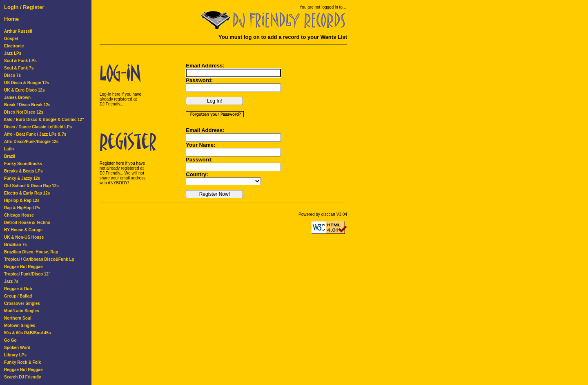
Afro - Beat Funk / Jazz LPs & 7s (35, 134)
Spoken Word (17, 348)
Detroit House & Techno (27, 223)
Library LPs (15, 355)
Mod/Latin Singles (22, 311)
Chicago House (19, 215)
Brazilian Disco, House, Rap (31, 252)
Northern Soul (18, 318)
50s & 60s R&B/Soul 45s (28, 333)
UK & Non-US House (24, 237)
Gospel (11, 39)
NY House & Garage (23, 230)
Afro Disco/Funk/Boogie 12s (31, 142)
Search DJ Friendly (23, 377)
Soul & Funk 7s (19, 68)
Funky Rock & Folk (22, 362)
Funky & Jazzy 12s (22, 178)
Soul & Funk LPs (20, 61)
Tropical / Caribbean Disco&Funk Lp (39, 259)
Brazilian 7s (16, 245)
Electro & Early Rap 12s (27, 193)
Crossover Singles (22, 303)
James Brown (17, 97)
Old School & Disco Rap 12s (31, 186)
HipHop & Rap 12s (22, 200)
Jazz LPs (13, 53)
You (303, 7)
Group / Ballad (18, 296)
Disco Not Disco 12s (24, 112)
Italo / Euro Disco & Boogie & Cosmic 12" (44, 120)
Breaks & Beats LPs (23, 171)
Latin (9, 149)
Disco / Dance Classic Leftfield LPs (38, 127)
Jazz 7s (11, 281)
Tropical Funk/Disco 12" (27, 274)
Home (11, 19)
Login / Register (24, 7)
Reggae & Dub (18, 289)
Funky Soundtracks (23, 164)
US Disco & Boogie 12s (27, 83)
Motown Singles (20, 326)
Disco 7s (12, 75)
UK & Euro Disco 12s (24, 90)
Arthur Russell (18, 31)
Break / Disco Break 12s (27, 105)
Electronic (14, 46)
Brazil (10, 156)
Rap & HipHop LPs (22, 208)
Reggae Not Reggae (23, 267)
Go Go (10, 340)
